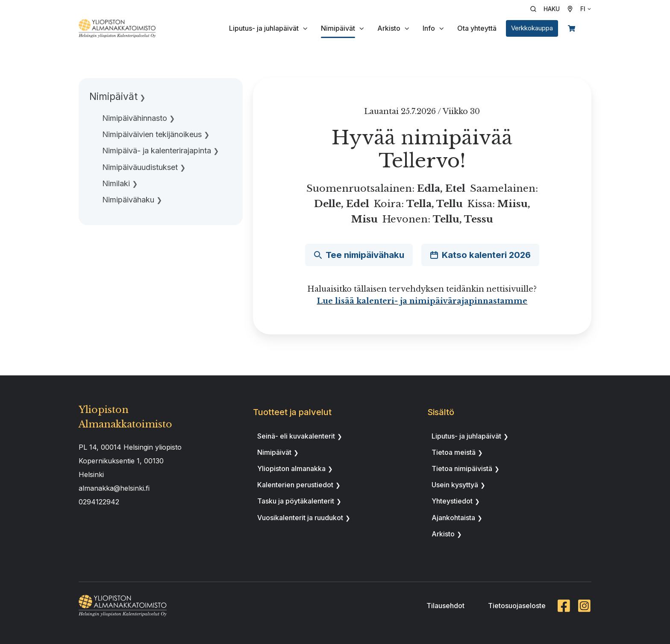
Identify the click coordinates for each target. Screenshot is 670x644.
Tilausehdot (445, 606)
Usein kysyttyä (455, 485)
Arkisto (389, 28)
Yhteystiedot (452, 501)
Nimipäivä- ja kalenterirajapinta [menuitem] (157, 151)
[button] (548, 9)
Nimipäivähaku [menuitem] (128, 200)
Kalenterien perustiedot (295, 485)
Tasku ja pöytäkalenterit (296, 501)
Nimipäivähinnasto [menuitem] (135, 118)
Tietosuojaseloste (517, 606)
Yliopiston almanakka (291, 468)
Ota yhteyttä (477, 28)
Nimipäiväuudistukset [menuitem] (140, 167)
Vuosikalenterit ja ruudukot (300, 518)
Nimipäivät (338, 28)
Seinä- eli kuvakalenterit (296, 436)
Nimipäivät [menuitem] (113, 96)
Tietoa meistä (454, 452)
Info (429, 28)
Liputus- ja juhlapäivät (264, 28)
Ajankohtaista (453, 518)
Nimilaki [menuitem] (116, 183)
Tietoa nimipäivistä (462, 468)
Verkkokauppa (532, 28)
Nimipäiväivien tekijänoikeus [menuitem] (152, 134)
